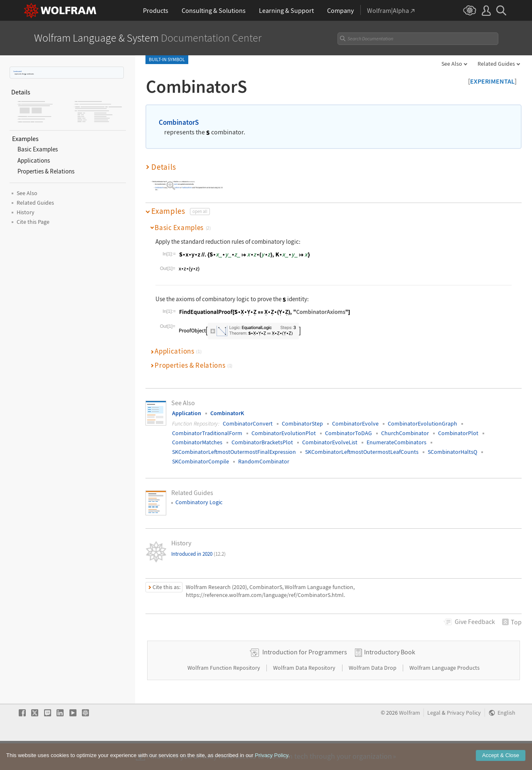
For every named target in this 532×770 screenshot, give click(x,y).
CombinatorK (227, 413)
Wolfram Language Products (445, 694)
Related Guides (496, 64)
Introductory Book (390, 678)
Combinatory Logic (199, 502)
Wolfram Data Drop (373, 694)
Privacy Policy (464, 739)
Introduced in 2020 (198, 554)
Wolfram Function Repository (224, 694)
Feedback (475, 621)
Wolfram (410, 739)
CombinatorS (17, 71)
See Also (452, 64)
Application (187, 413)
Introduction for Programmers (305, 678)
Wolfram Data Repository (305, 694)
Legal (434, 739)
